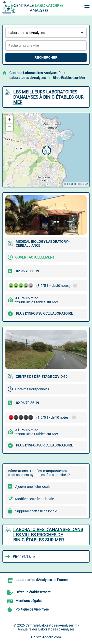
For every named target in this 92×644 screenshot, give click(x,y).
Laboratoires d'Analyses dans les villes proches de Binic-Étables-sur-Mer (48, 535)
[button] (46, 150)
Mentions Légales (29, 601)
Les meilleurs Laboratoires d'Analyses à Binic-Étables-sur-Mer (49, 97)
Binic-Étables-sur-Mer (69, 78)
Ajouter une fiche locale (33, 487)
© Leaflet (70, 184)
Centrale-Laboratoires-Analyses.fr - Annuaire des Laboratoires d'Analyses (48, 627)
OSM (85, 184)
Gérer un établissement (33, 592)
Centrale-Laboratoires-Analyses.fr (35, 73)
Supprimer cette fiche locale (36, 511)
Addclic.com (52, 637)
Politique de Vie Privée (32, 609)
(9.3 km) (24, 556)
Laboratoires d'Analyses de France (41, 580)
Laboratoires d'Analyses (27, 78)
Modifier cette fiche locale (34, 499)
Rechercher (46, 57)
